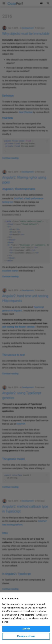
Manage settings (26, 636)
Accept (26, 629)
